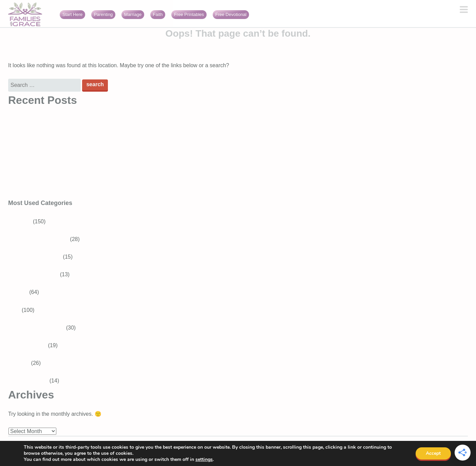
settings (204, 460)
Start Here (72, 14)
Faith (158, 14)
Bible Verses (31, 345)
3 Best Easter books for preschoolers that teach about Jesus (81, 158)
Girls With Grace (28, 381)
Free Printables (189, 14)
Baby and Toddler (37, 274)
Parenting (103, 14)
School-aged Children (42, 239)
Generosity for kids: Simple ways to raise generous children (80, 140)
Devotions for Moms (40, 328)
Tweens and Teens (39, 257)
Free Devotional (231, 14)
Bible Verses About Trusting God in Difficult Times (68, 122)
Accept (433, 453)
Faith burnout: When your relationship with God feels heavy (79, 193)
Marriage (133, 14)
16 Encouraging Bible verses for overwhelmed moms (72, 176)
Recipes (18, 292)
